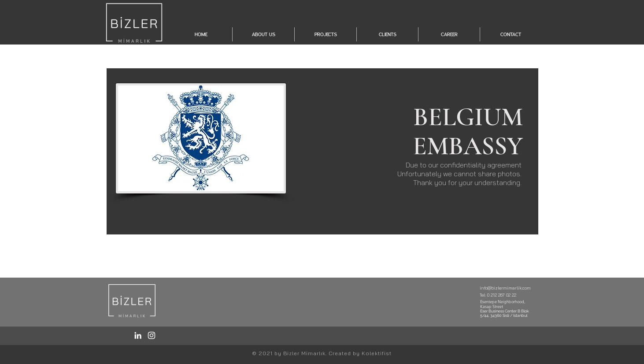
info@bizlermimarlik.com (505, 288)
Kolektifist (377, 353)
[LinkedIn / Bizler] (138, 335)
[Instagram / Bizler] (152, 335)
